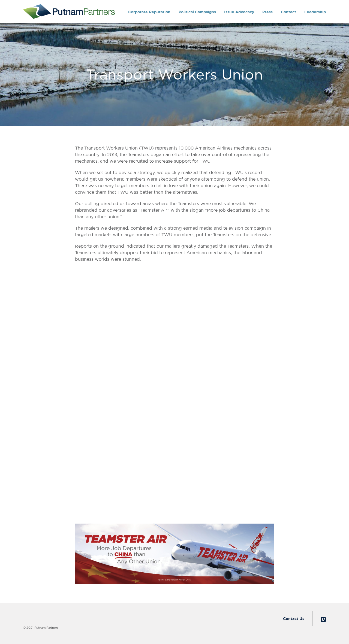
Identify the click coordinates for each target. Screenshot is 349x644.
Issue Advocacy (239, 12)
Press (267, 12)
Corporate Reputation (149, 12)
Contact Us (294, 619)
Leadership (315, 12)
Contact (288, 12)
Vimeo (323, 619)
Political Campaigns (197, 12)
